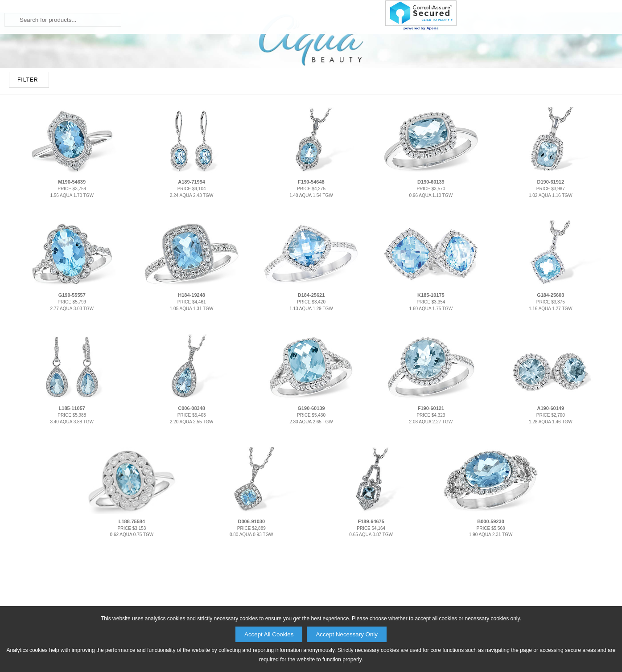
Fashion (259, 91)
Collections (319, 91)
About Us (442, 91)
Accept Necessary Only (347, 634)
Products (384, 91)
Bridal (213, 91)
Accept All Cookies (269, 634)
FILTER (28, 180)
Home (171, 91)
